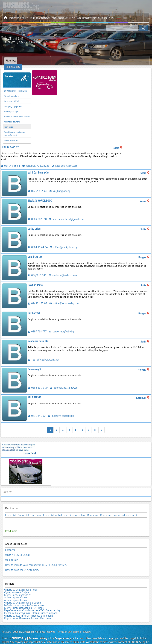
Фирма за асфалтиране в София (23, 596)
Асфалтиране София (16, 591)
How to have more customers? (22, 564)
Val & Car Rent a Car (38, 168)
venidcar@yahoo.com (63, 271)
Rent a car (8, 122)
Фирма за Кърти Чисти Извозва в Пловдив (29, 608)
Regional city (26, 61)
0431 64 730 (37, 411)
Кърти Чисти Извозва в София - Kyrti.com (27, 610)
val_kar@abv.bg (60, 186)
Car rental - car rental (30, 510)
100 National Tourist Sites (16, 86)
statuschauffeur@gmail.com (67, 214)
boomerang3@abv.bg (64, 383)
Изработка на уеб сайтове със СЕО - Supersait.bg (32, 603)
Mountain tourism (12, 117)
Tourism (10, 72)
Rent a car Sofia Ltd (38, 336)
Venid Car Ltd (35, 252)
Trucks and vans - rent (125, 510)
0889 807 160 (37, 214)
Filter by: (11, 61)
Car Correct (34, 308)
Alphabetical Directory (63, 18)
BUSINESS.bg (27, 624)
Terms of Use (65, 624)
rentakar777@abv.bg (36, 161)
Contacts (10, 545)
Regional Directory (40, 18)
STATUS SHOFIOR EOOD (40, 196)
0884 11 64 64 (38, 243)
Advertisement (100, 18)
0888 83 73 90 (38, 383)
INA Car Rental (36, 280)
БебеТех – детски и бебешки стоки (24, 598)
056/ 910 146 (37, 271)
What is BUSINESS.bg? (18, 550)
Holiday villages (11, 107)
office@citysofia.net (46, 355)
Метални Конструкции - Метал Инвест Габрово (31, 605)
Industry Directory (18, 18)
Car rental (11, 510)
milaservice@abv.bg (61, 411)
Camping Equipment (13, 102)
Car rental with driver (55, 510)
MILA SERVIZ (34, 393)
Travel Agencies (11, 136)
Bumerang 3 (34, 365)
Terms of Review (82, 624)
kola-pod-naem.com (65, 161)
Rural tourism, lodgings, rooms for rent (15, 129)
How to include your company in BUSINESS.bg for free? (36, 560)
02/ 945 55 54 (10, 161)
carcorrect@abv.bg (62, 327)
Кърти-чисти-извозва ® (17, 589)
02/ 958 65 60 (37, 186)
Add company (84, 18)
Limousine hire (77, 510)
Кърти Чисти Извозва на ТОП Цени (24, 601)
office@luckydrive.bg (64, 243)
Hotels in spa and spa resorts (17, 112)
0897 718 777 (37, 327)
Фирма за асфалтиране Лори (21, 584)
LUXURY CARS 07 (10, 143)
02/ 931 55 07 (37, 299)
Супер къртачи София (17, 586)
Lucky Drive (34, 224)
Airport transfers (11, 91)
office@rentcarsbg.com (64, 299)
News (112, 18)
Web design (12, 555)
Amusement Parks (12, 97)
